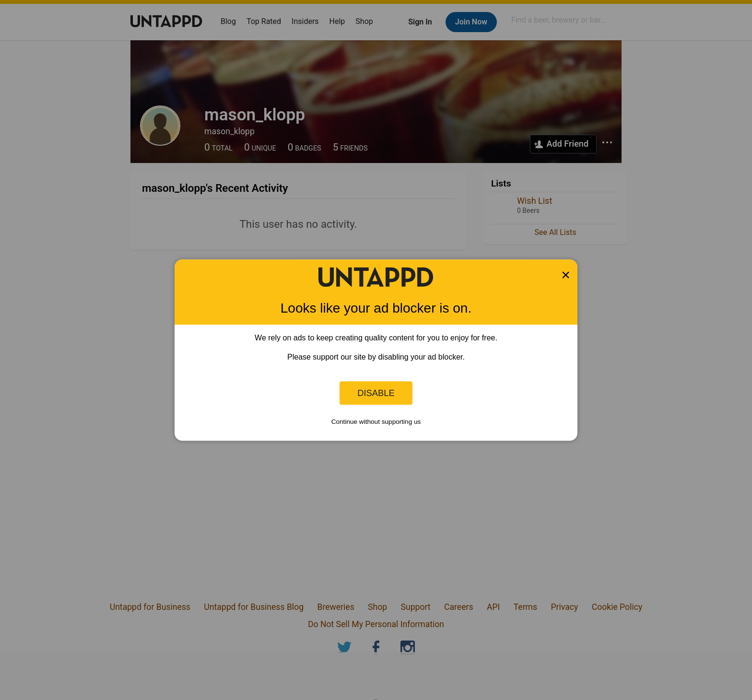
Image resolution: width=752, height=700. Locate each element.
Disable (376, 393)
